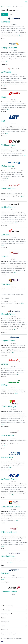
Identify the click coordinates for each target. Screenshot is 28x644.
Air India (5, 256)
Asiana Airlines (8, 435)
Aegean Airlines (8, 341)
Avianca (5, 364)
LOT (3, 121)
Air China (5, 235)
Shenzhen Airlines (9, 592)
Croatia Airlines (8, 556)
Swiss (4, 97)
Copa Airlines (7, 457)
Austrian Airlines (8, 188)
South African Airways (11, 507)
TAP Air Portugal (9, 406)
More (20, 36)
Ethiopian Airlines (9, 532)
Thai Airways (7, 284)
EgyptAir (5, 573)
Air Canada (6, 72)
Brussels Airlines (8, 314)
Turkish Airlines (8, 145)
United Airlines (8, 166)
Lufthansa (6, 22)
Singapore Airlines (9, 48)
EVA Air (5, 385)
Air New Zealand (8, 207)
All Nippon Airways (9, 479)
